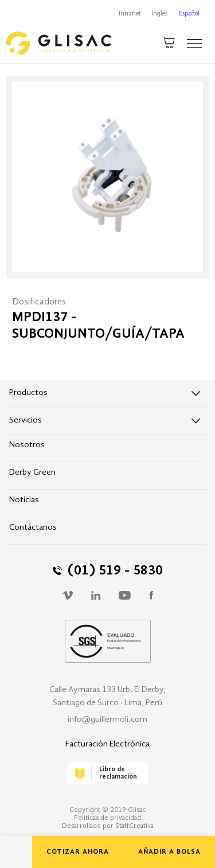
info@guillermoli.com (107, 720)
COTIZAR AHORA (78, 852)
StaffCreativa (134, 826)
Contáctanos (33, 528)
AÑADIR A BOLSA (169, 852)
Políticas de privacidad (107, 818)
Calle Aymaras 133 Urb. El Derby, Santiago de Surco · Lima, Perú (107, 697)
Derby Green (32, 473)
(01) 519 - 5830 (108, 571)
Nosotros (27, 445)
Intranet (130, 14)
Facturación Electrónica (107, 744)
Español (189, 14)
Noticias (24, 500)
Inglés (159, 14)
